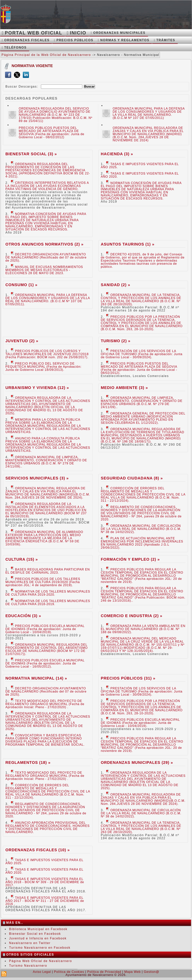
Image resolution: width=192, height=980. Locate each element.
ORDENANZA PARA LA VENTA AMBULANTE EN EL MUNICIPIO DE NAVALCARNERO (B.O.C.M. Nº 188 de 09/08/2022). (143, 629)
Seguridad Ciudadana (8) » (132, 478)
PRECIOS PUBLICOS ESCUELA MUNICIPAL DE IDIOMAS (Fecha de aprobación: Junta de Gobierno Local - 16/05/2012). (45, 663)
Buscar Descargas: (22, 87)
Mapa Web (132, 972)
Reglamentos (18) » (28, 763)
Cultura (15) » (22, 559)
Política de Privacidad (104, 972)
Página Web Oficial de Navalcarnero (41, 961)
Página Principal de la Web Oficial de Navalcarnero (46, 55)
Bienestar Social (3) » (31, 154)
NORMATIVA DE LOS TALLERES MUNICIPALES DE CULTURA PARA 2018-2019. (48, 603)
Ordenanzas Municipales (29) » (137, 763)
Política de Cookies (69, 972)
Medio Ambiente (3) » (124, 388)
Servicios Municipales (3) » (37, 478)
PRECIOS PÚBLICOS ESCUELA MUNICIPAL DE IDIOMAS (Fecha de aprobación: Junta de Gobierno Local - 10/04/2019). (45, 629)
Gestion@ (152, 972)
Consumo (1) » (21, 285)
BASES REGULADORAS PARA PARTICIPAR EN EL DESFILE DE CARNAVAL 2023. (48, 571)
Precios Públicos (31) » (128, 678)
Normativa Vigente (32, 66)
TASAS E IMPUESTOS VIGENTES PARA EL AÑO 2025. (140, 166)
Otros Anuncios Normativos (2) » (45, 244)
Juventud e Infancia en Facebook (38, 938)
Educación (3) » (23, 616)
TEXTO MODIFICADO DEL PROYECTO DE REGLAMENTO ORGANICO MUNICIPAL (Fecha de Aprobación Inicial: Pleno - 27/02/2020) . (45, 704)
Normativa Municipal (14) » (36, 678)
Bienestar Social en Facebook (35, 934)
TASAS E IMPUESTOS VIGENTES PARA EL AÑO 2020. (140, 175)
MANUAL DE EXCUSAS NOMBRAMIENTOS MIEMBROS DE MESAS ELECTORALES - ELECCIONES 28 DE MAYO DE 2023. (44, 270)
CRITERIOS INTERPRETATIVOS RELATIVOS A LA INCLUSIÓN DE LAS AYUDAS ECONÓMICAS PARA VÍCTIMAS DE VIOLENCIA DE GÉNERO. (47, 186)
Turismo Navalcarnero (28, 966)
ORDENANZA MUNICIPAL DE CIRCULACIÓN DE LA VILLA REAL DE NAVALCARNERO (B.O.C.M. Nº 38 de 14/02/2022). (141, 529)
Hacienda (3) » (117, 154)
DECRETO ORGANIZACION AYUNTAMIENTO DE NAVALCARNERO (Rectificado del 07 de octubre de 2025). (46, 257)
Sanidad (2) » (116, 285)
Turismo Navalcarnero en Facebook (40, 948)
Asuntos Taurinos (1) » (128, 244)
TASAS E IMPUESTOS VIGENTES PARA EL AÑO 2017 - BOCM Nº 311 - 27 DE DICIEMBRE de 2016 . (45, 901)
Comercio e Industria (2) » (132, 616)
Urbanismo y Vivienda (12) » (37, 388)
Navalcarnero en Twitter (30, 943)
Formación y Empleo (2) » (130, 559)
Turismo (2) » (116, 341)
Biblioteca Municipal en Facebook (38, 929)
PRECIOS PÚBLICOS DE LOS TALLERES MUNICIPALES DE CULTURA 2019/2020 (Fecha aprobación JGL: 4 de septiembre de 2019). (43, 582)
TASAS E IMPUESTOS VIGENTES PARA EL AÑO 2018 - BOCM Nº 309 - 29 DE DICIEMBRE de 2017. (45, 882)
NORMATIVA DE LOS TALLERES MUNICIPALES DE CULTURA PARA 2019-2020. (48, 593)
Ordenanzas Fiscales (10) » (38, 850)
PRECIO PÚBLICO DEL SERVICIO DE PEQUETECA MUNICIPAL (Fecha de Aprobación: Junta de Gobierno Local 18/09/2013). (43, 367)
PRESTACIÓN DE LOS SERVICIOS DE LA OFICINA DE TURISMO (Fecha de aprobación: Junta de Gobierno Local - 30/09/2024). (142, 354)
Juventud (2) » (22, 341)
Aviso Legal (42, 972)
